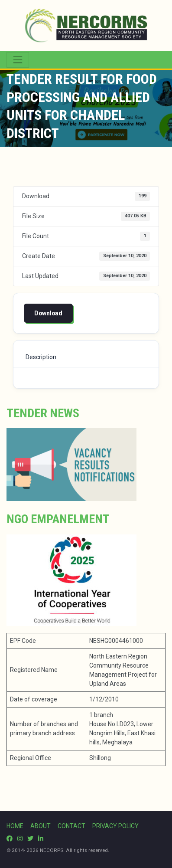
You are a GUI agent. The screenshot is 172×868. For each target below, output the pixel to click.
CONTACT (71, 826)
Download (48, 313)
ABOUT (41, 826)
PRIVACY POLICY (115, 826)
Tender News (43, 413)
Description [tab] (41, 357)
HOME (15, 826)
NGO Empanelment (58, 519)
